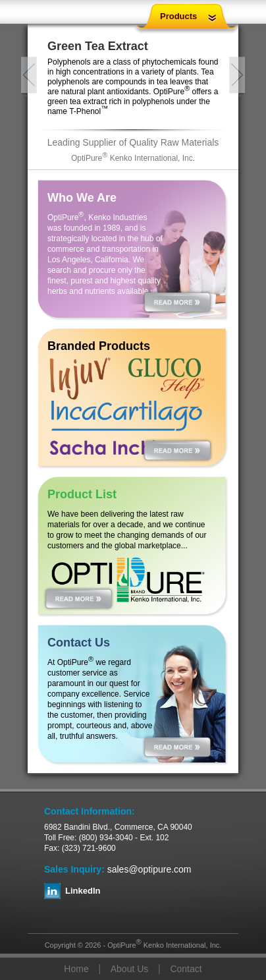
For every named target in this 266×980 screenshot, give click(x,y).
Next (237, 76)
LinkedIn (83, 891)
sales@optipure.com (149, 869)
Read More (177, 302)
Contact (186, 969)
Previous (29, 76)
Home (76, 969)
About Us (130, 969)
